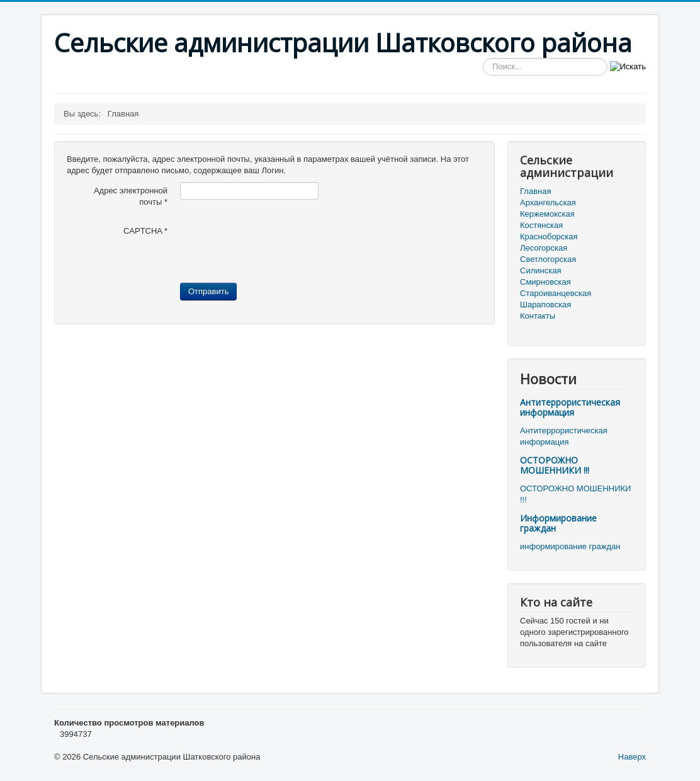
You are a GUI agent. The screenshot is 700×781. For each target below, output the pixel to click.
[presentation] (276, 247)
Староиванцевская (556, 293)
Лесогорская (544, 248)
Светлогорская (548, 259)
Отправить (208, 291)
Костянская (541, 225)
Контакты (538, 316)
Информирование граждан (558, 523)
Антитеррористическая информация (570, 407)
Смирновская (545, 282)
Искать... (483, 58)
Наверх (632, 757)
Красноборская (549, 237)
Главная (535, 191)
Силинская (540, 271)
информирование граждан (570, 546)
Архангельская (548, 202)
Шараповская (545, 305)
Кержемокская (547, 214)
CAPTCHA (145, 231)
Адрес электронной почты (131, 196)
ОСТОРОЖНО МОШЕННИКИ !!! (555, 465)
